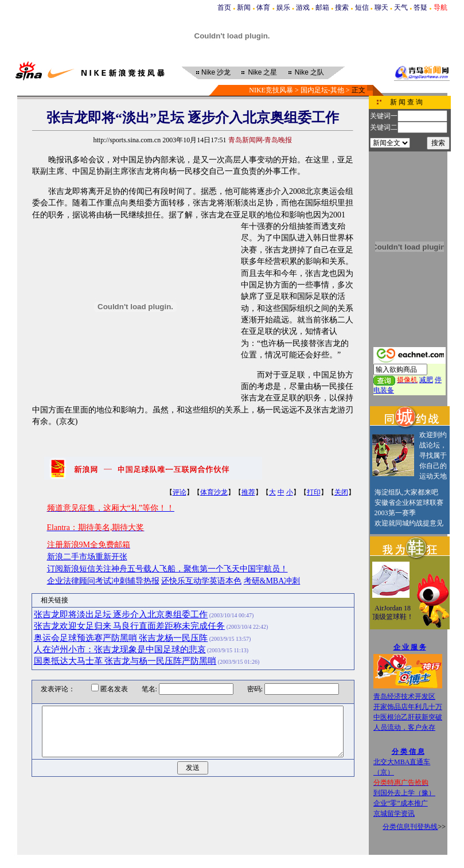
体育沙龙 (214, 492)
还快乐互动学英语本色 (201, 581)
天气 (401, 7)
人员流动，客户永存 (404, 727)
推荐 (248, 492)
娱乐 (283, 7)
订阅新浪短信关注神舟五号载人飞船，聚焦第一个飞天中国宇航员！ (167, 569)
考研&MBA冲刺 (272, 581)
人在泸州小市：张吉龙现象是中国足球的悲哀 (120, 649)
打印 (314, 492)
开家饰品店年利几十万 (408, 707)
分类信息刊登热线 (410, 827)
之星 (262, 72)
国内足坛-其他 (322, 90)
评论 (180, 492)
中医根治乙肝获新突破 (408, 717)
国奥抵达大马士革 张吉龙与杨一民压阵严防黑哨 (125, 661)
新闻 (244, 7)
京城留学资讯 (394, 813)
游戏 (303, 7)
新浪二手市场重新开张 (87, 557)
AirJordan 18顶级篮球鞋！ (393, 613)
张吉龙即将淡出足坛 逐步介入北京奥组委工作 (121, 614)
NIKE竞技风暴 (271, 90)
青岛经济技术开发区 (404, 696)
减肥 (426, 380)
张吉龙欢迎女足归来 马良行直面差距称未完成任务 (130, 626)
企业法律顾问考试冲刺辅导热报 (103, 581)
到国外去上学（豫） (404, 793)
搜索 (342, 7)
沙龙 (216, 72)
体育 (263, 7)
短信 (362, 7)
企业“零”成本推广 (401, 803)
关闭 (341, 492)
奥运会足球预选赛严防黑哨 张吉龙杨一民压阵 (121, 638)
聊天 (381, 7)
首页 (224, 7)
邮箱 (322, 7)
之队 (309, 72)
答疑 (420, 7)
